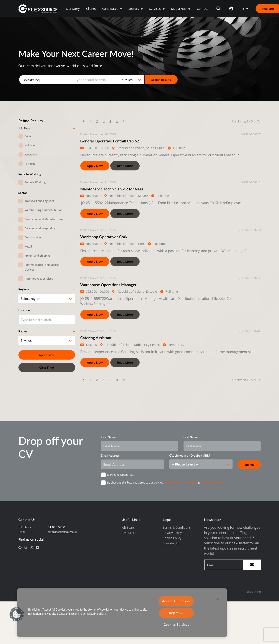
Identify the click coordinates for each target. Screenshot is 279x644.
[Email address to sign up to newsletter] (224, 565)
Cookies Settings (176, 625)
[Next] (124, 121)
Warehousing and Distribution (44, 210)
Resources (129, 533)
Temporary (31, 154)
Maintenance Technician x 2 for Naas (112, 189)
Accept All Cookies (177, 601)
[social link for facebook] (20, 547)
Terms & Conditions (177, 528)
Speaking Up (172, 543)
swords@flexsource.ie (62, 532)
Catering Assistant (96, 338)
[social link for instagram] (26, 547)
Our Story (73, 9)
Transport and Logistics (39, 201)
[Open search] (218, 8)
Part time (30, 164)
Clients (91, 9)
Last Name (191, 437)
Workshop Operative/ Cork (104, 237)
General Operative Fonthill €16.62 (110, 141)
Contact (202, 9)
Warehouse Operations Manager (108, 285)
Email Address (110, 455)
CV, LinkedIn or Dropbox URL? (190, 455)
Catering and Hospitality (40, 228)
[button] (17, 614)
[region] (122, 613)
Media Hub (179, 9)
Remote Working (35, 182)
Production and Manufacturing (44, 219)
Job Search (129, 528)
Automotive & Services (39, 279)
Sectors (134, 9)
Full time (30, 145)
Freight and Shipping (38, 256)
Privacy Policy (189, 483)
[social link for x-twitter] (32, 547)
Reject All (176, 613)
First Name (108, 437)
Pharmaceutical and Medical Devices (43, 267)
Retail (28, 247)
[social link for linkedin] (38, 547)
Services (155, 9)
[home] (38, 9)
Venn (258, 592)
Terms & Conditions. (213, 483)
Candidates (111, 9)
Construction (33, 237)
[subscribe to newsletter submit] (252, 565)
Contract (30, 136)
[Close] (218, 599)
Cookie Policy (171, 483)
